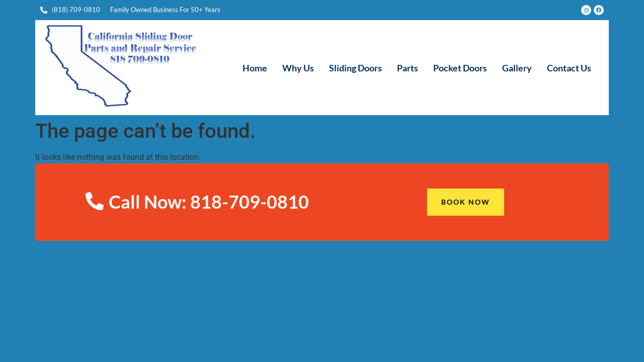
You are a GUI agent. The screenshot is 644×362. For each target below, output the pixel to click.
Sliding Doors (355, 68)
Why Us (298, 68)
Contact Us (569, 68)
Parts (408, 68)
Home (255, 68)
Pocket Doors (460, 68)
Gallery (517, 68)
